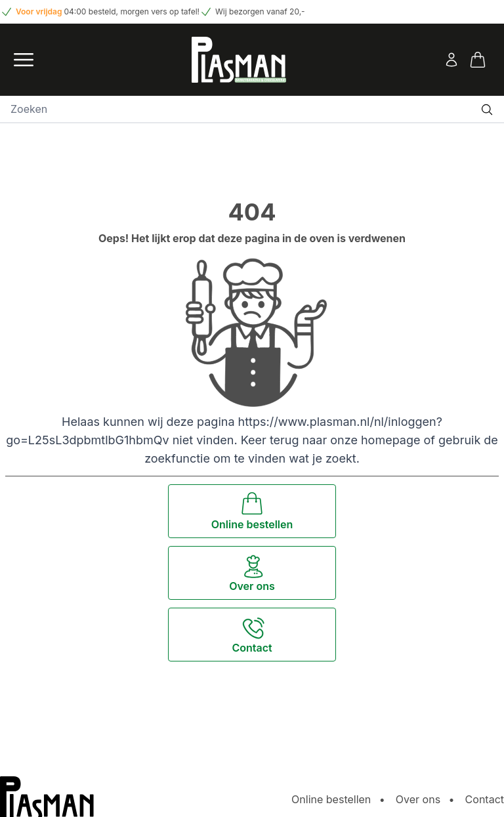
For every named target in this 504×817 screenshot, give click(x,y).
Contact (485, 799)
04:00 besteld (90, 11)
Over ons (418, 799)
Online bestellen (331, 799)
